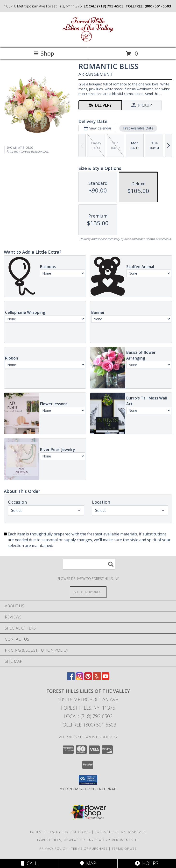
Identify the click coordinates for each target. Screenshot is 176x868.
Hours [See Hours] (147, 863)
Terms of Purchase (89, 849)
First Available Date (138, 128)
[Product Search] (89, 564)
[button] (88, 780)
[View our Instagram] (79, 678)
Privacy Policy (53, 849)
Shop (44, 53)
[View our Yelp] (97, 678)
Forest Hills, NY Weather (61, 840)
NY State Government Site (114, 840)
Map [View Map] (88, 863)
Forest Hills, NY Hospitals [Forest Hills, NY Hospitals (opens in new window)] (120, 832)
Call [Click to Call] (29, 863)
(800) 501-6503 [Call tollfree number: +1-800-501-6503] (158, 6)
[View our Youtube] (106, 678)
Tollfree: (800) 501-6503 (88, 725)
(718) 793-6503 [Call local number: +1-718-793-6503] (110, 6)
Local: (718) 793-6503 (88, 716)
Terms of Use (124, 849)
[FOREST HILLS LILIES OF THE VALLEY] (88, 41)
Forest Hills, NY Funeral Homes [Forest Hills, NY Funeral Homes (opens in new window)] (60, 832)
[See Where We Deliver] (88, 592)
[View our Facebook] (71, 678)
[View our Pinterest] (88, 678)
